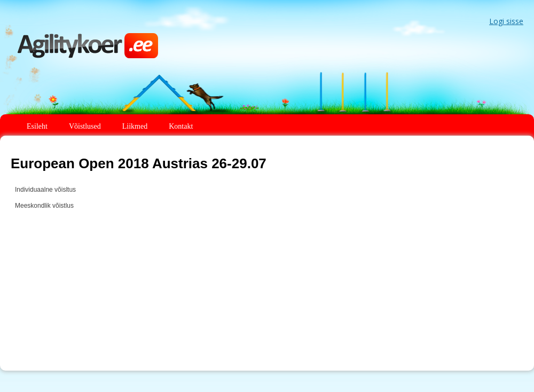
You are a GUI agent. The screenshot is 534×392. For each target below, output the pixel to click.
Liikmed (135, 126)
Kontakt (181, 126)
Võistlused (85, 126)
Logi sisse (506, 21)
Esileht (37, 126)
